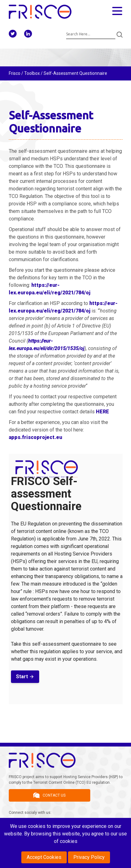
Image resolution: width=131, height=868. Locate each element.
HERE (102, 412)
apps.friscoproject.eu (35, 437)
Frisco (15, 73)
